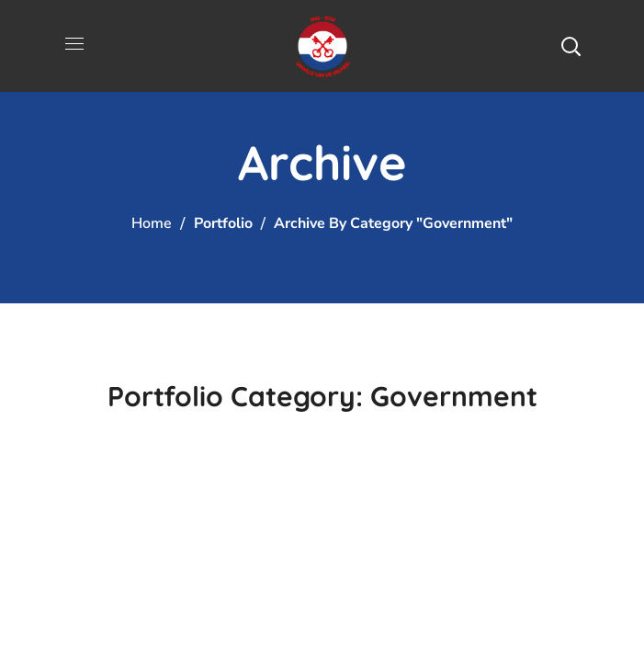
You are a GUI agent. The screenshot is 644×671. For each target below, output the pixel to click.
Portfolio (223, 223)
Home (152, 223)
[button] (571, 46)
